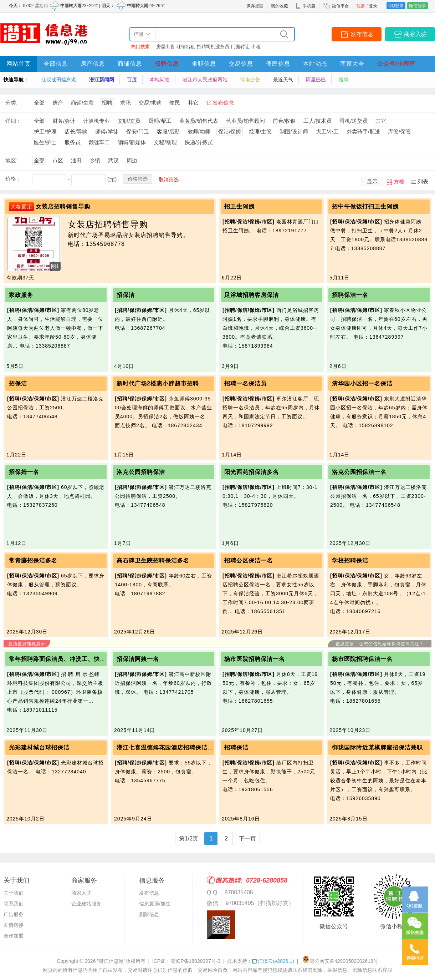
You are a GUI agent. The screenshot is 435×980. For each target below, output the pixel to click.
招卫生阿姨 (239, 206)
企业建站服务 (86, 904)
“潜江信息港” (111, 961)
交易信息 (241, 64)
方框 (399, 181)
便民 (175, 103)
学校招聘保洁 (350, 560)
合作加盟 (14, 936)
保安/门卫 (138, 132)
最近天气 (283, 80)
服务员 (73, 142)
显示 (372, 181)
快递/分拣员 (199, 142)
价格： (13, 179)
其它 (193, 103)
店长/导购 (76, 132)
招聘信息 (167, 64)
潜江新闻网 (102, 80)
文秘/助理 (165, 142)
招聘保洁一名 (350, 295)
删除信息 (149, 914)
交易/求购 (150, 103)
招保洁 (126, 295)
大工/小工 (327, 132)
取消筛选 (169, 180)
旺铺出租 (186, 47)
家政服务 (21, 295)
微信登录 (418, 6)
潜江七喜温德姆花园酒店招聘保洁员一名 (171, 747)
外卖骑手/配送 (363, 132)
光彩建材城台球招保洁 (39, 747)
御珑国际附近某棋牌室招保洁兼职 (377, 747)
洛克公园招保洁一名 (359, 472)
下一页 (247, 838)
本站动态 (315, 64)
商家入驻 (415, 34)
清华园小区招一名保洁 (362, 383)
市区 (58, 160)
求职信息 (204, 64)
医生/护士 (45, 142)
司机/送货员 (354, 121)
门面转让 (240, 47)
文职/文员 (129, 121)
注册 (361, 6)
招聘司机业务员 (213, 47)
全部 (39, 103)
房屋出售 (165, 47)
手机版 (306, 6)
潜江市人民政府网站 (205, 80)
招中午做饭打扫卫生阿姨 (365, 206)
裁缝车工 (99, 142)
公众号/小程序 (396, 64)
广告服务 (14, 914)
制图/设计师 (294, 132)
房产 (58, 103)
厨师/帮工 (160, 121)
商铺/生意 (82, 103)
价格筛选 (138, 179)
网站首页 (19, 64)
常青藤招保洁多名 (33, 560)
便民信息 (278, 64)
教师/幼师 (199, 132)
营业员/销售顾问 (245, 121)
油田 (76, 160)
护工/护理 (45, 132)
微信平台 (341, 6)
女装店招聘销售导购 (63, 206)
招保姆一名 (24, 472)
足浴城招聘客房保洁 (252, 295)
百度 (132, 80)
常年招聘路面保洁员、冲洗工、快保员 (60, 659)
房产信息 (93, 64)
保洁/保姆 (230, 132)
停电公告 (250, 80)
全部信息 (56, 64)
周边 (132, 160)
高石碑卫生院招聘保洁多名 (153, 560)
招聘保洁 (236, 747)
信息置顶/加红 (155, 904)
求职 (126, 103)
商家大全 (352, 64)
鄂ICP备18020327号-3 (195, 961)
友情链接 (14, 925)
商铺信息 (130, 64)
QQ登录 (396, 6)
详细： (13, 121)
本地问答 (160, 80)
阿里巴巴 (316, 80)
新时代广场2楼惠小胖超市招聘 (158, 383)
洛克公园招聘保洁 (141, 472)
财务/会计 (64, 121)
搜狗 (344, 80)
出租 (256, 47)
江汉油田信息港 (59, 80)
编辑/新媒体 (132, 142)
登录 (373, 6)
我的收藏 (280, 6)
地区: (11, 160)
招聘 (107, 103)
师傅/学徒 (107, 132)
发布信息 (362, 34)
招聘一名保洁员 (245, 383)
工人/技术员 (318, 121)
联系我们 (14, 904)
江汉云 (273, 961)
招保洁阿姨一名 (138, 659)
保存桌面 (255, 6)
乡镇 (95, 160)
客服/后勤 (168, 132)
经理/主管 (260, 132)
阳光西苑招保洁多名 (252, 472)
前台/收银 (284, 121)
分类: (11, 103)
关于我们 (14, 893)
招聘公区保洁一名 (249, 560)
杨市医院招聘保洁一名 (255, 659)
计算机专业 (96, 121)
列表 (423, 181)
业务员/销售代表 (199, 121)
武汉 (113, 160)
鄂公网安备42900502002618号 (340, 961)
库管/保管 (399, 132)
